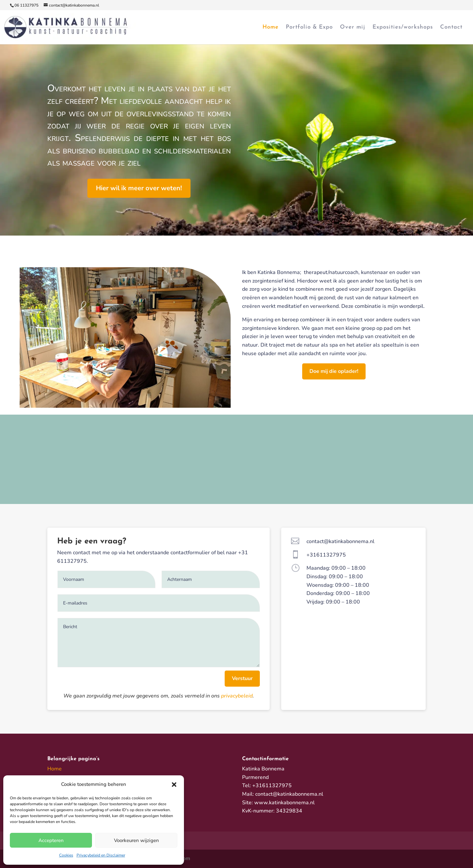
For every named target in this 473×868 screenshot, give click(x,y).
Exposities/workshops (403, 27)
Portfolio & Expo (309, 27)
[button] (174, 785)
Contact (451, 27)
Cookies (66, 855)
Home (270, 27)
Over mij (353, 27)
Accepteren (51, 840)
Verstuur (242, 678)
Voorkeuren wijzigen (136, 840)
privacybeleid (237, 696)
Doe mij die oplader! (334, 371)
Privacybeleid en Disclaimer (101, 855)
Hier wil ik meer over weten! (139, 188)
